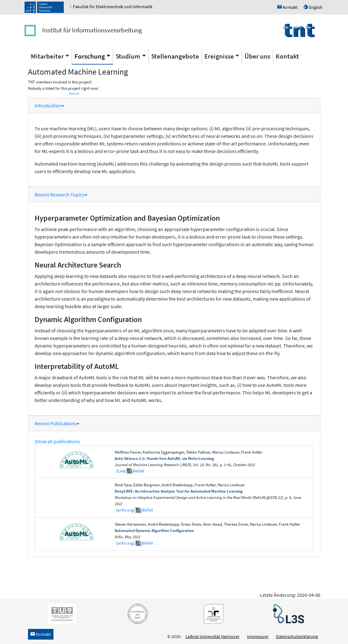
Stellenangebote (175, 56)
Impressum (258, 636)
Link (121, 471)
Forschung (90, 56)
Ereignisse (219, 56)
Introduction (50, 105)
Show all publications (57, 441)
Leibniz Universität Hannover (213, 636)
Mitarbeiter (47, 56)
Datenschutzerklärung (297, 636)
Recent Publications (57, 423)
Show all (74, 93)
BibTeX (139, 471)
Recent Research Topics (61, 195)
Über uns (257, 56)
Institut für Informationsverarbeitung (92, 30)
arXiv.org (125, 510)
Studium (128, 56)
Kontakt (287, 56)
